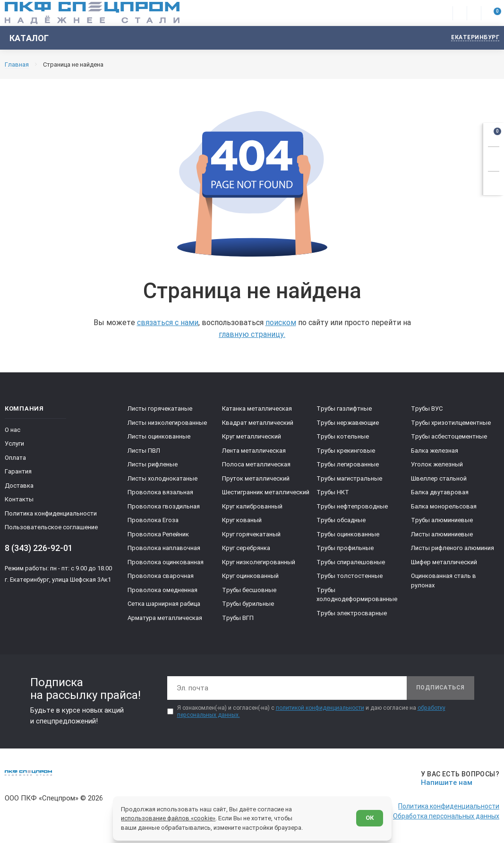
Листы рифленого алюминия (453, 548)
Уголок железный (437, 464)
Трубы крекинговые (346, 451)
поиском (281, 323)
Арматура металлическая (165, 618)
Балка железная (435, 451)
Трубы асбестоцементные (449, 436)
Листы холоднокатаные (162, 478)
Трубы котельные (343, 436)
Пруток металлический (256, 478)
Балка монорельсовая (444, 506)
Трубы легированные (348, 464)
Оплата (15, 458)
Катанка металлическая (257, 409)
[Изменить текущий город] (471, 38)
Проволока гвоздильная (164, 506)
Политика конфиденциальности (51, 513)
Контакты (19, 499)
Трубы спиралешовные (351, 562)
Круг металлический (252, 436)
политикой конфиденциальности (320, 708)
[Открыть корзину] (494, 133)
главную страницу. (252, 334)
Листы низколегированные (167, 423)
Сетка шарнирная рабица (164, 604)
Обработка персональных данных (446, 816)
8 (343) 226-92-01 (39, 548)
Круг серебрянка (246, 548)
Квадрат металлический (258, 423)
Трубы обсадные (341, 520)
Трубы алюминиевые (442, 520)
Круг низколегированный (259, 562)
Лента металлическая (254, 451)
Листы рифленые (153, 464)
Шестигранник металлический (266, 492)
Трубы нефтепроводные (352, 506)
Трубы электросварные (352, 613)
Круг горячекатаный (251, 534)
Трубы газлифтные (344, 409)
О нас (13, 430)
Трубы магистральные (349, 478)
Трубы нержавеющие (348, 423)
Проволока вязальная (160, 492)
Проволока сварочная (161, 576)
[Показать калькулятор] (494, 182)
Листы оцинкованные (159, 436)
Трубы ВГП (238, 618)
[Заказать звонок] (494, 157)
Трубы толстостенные (350, 576)
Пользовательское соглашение (51, 527)
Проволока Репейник (158, 534)
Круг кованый (242, 520)
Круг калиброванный (252, 506)
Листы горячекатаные (160, 409)
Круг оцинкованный (250, 576)
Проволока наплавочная (164, 548)
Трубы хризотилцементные (451, 423)
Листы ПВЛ (144, 451)
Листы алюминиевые (442, 534)
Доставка (19, 486)
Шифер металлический (444, 562)
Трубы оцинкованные (348, 534)
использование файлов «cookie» (169, 818)
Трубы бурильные (248, 604)
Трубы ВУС (427, 409)
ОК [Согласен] (369, 818)
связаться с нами (168, 323)
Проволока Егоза (153, 520)
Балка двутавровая (440, 492)
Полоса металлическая (256, 464)
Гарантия (18, 471)
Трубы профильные (345, 548)
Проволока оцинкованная (166, 562)
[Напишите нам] (458, 778)
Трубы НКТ (333, 492)
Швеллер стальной (439, 478)
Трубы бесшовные (249, 590)
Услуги (14, 443)
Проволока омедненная (162, 590)
